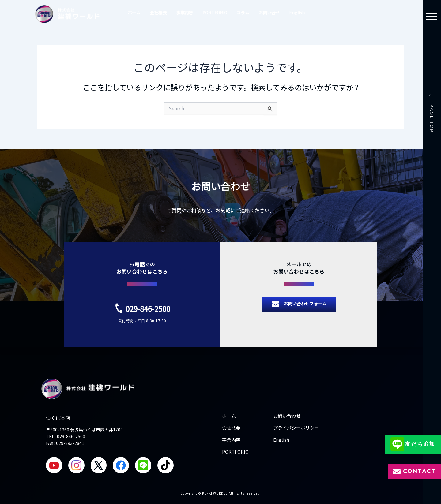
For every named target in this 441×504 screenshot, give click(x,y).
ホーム (134, 13)
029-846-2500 (148, 308)
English (297, 13)
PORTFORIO (215, 13)
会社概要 (158, 13)
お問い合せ (269, 13)
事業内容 (185, 13)
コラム (243, 13)
